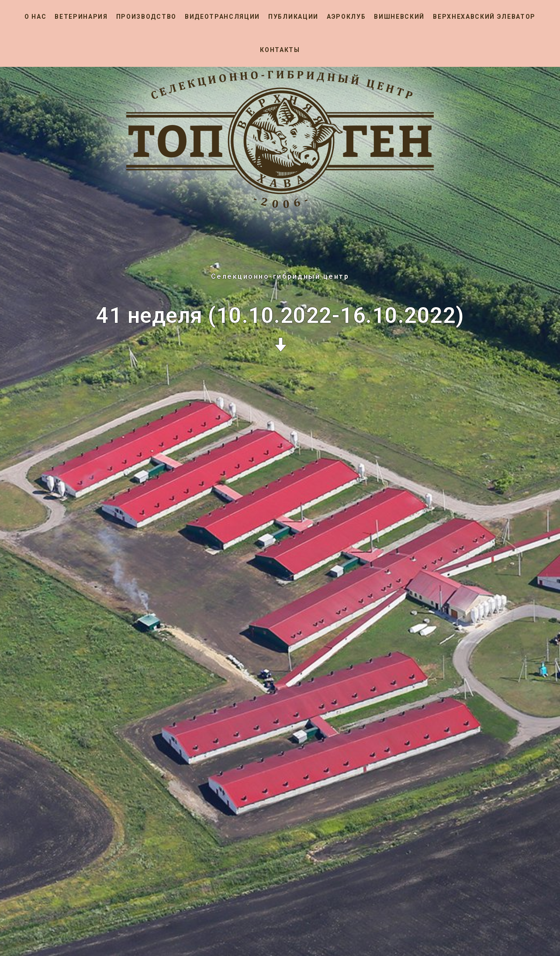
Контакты (280, 50)
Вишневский (399, 17)
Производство (146, 17)
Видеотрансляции (222, 17)
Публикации (293, 17)
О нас (35, 17)
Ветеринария (81, 17)
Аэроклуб (346, 17)
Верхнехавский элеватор (484, 17)
